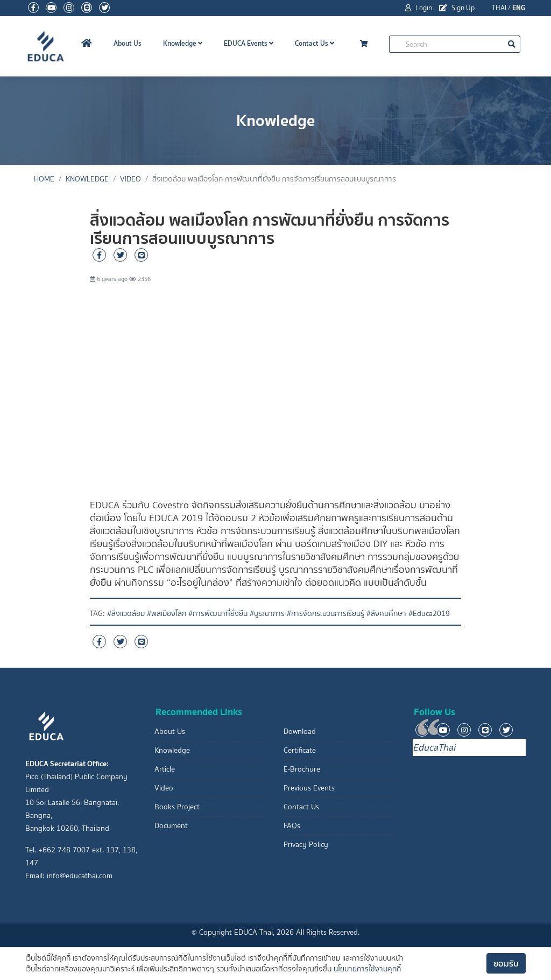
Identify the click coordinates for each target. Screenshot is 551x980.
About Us (128, 43)
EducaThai (434, 747)
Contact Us (315, 43)
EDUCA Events (249, 43)
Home (44, 179)
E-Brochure (302, 769)
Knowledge (183, 43)
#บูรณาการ (267, 614)
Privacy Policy (306, 845)
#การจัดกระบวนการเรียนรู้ (326, 614)
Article (165, 769)
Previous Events (309, 788)
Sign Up (457, 8)
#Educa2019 (429, 614)
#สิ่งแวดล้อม (126, 614)
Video (130, 179)
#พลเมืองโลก (167, 614)
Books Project (177, 807)
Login (419, 8)
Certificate (300, 750)
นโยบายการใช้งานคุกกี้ (367, 969)
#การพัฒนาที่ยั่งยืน (218, 614)
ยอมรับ (506, 963)
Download (300, 731)
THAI (499, 8)
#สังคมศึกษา (386, 614)
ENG (519, 8)
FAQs (292, 826)
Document (171, 826)
